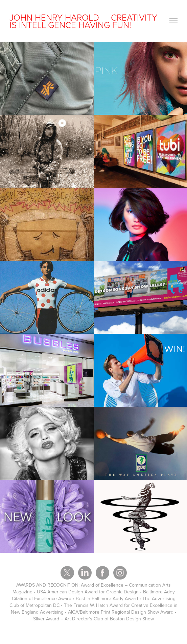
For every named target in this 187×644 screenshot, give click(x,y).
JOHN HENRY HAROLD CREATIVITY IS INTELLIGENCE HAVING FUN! (85, 21)
